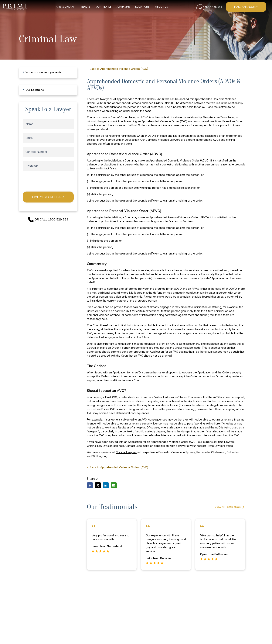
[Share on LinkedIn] (106, 485)
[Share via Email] (114, 485)
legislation (115, 160)
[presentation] (51, 182)
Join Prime (121, 7)
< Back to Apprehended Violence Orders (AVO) (118, 69)
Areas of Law (63, 7)
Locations (140, 7)
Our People (102, 7)
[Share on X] (98, 485)
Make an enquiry (246, 7)
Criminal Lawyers (126, 452)
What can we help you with (43, 73)
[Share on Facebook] (90, 485)
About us (160, 7)
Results (83, 7)
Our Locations (35, 90)
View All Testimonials (230, 507)
